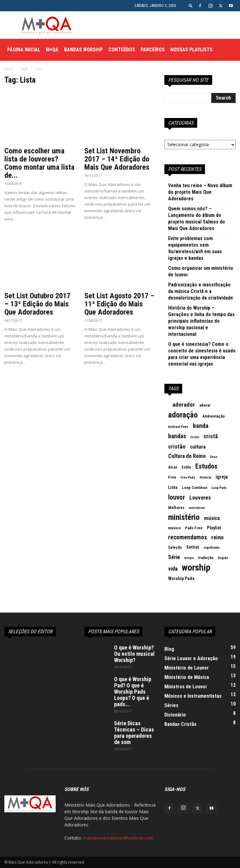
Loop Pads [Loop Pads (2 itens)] (219, 488)
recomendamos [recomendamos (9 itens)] (187, 537)
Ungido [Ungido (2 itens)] (223, 558)
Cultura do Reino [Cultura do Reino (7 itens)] (187, 456)
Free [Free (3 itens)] (172, 477)
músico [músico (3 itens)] (174, 528)
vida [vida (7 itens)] (173, 569)
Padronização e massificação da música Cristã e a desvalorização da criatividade (201, 291)
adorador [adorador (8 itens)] (184, 405)
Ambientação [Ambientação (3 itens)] (213, 416)
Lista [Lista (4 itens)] (173, 488)
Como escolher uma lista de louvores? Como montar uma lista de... (39, 163)
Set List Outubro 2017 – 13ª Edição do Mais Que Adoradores (37, 304)
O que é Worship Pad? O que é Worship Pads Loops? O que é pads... (133, 692)
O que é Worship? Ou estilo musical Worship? (134, 654)
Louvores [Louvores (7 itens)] (200, 498)
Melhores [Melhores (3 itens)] (176, 508)
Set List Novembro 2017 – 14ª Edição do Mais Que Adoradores (117, 159)
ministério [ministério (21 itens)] (184, 517)
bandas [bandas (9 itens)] (177, 436)
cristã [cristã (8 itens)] (211, 436)
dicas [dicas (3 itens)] (173, 467)
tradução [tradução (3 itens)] (206, 558)
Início (9, 69)
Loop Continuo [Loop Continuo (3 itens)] (195, 488)
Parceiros (153, 50)
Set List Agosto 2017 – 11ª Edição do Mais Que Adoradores (119, 304)
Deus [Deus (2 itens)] (214, 457)
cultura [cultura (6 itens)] (198, 447)
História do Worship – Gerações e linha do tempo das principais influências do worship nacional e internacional (201, 321)
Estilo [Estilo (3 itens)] (186, 467)
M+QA (52, 50)
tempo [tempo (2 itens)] (189, 558)
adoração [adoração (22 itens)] (183, 415)
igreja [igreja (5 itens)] (222, 477)
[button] (191, 5)
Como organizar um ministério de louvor (201, 271)
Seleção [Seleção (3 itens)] (175, 547)
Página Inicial (24, 50)
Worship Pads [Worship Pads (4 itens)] (181, 579)
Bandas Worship (83, 50)
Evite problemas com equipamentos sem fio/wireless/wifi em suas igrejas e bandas (195, 248)
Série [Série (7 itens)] (174, 557)
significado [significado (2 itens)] (212, 548)
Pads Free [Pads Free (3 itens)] (194, 528)
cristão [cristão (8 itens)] (177, 447)
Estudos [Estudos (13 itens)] (206, 466)
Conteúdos (122, 50)
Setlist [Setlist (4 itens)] (193, 547)
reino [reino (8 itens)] (217, 537)
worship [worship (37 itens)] (196, 568)
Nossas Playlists (191, 50)
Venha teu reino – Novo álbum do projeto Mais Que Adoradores (200, 192)
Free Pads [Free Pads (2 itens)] (188, 478)
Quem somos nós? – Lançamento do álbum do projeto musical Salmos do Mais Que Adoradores (197, 218)
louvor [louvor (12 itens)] (177, 497)
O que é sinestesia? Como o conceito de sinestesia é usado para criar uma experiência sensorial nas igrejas (202, 354)
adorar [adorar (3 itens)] (205, 405)
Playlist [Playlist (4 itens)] (214, 528)
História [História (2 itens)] (205, 478)
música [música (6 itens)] (212, 518)
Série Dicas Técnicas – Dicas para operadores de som (134, 733)
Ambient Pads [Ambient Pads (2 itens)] (178, 427)
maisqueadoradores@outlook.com (118, 838)
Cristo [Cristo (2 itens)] (195, 437)
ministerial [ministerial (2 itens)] (197, 508)
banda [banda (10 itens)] (201, 426)
